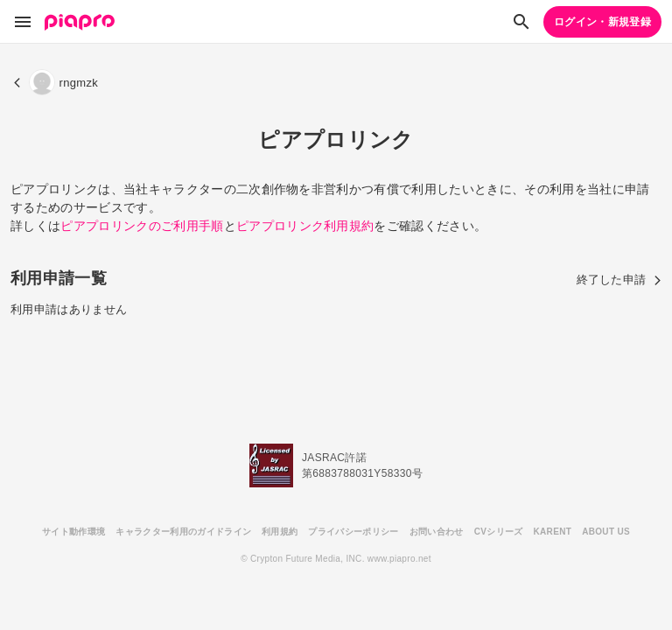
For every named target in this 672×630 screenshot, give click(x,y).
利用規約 (280, 532)
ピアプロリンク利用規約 (305, 226)
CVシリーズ (499, 532)
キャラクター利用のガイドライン (183, 532)
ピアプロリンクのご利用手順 (142, 226)
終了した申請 (619, 280)
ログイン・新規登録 (602, 22)
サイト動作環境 (73, 532)
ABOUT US (606, 532)
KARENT (553, 532)
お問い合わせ (437, 532)
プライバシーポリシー (353, 532)
